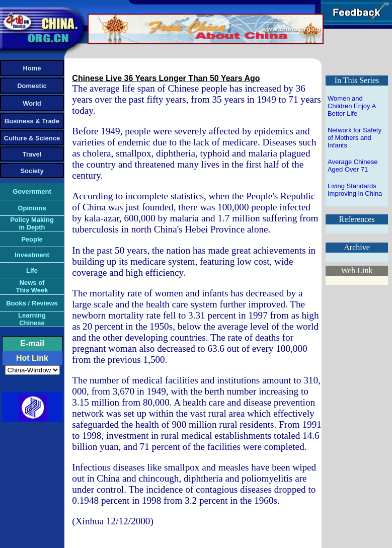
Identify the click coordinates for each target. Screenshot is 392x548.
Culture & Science (32, 138)
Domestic (32, 86)
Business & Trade (32, 121)
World (32, 103)
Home (32, 68)
